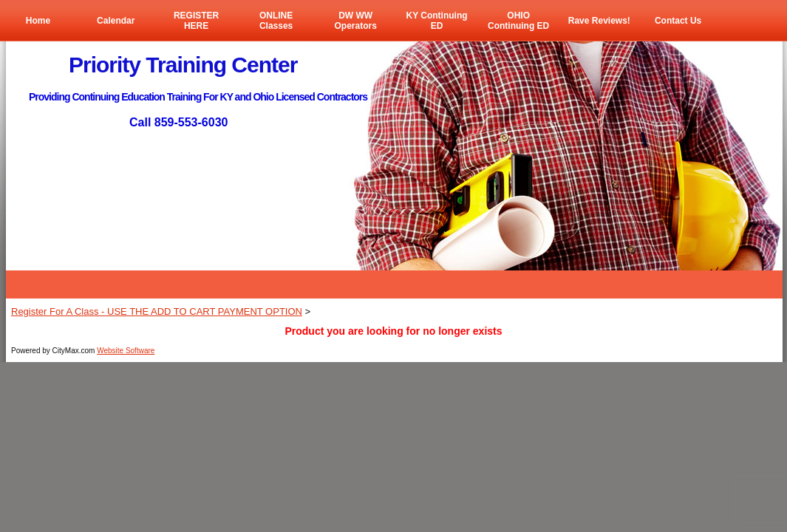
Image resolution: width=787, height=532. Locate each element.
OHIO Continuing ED (518, 21)
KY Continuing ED (436, 21)
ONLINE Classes (276, 21)
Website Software (126, 351)
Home (38, 21)
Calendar (116, 21)
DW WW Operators (355, 21)
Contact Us (678, 21)
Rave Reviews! (599, 21)
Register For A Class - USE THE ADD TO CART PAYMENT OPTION (157, 311)
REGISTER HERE (196, 21)
